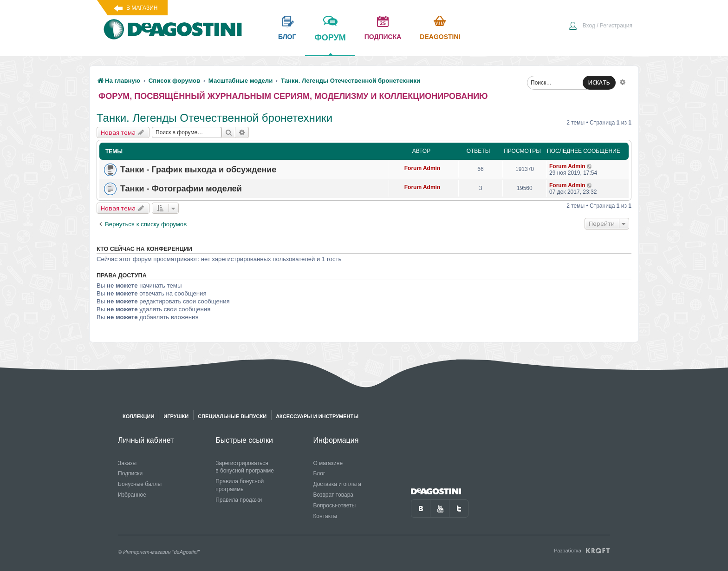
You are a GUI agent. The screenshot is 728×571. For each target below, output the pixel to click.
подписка (383, 37)
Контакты (325, 516)
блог (287, 37)
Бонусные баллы (140, 484)
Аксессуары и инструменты (317, 416)
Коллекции (138, 416)
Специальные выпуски (232, 416)
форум (330, 44)
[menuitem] (600, 26)
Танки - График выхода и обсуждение (198, 170)
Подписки (130, 473)
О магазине (328, 463)
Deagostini (440, 37)
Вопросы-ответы (334, 505)
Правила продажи (239, 500)
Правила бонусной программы (240, 485)
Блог (319, 473)
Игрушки (176, 416)
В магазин (142, 8)
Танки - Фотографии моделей (181, 189)
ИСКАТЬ (599, 82)
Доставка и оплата (337, 484)
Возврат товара (333, 495)
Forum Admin (422, 168)
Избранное (132, 495)
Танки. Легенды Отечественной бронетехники (214, 118)
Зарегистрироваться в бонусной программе (245, 467)
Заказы (127, 463)
